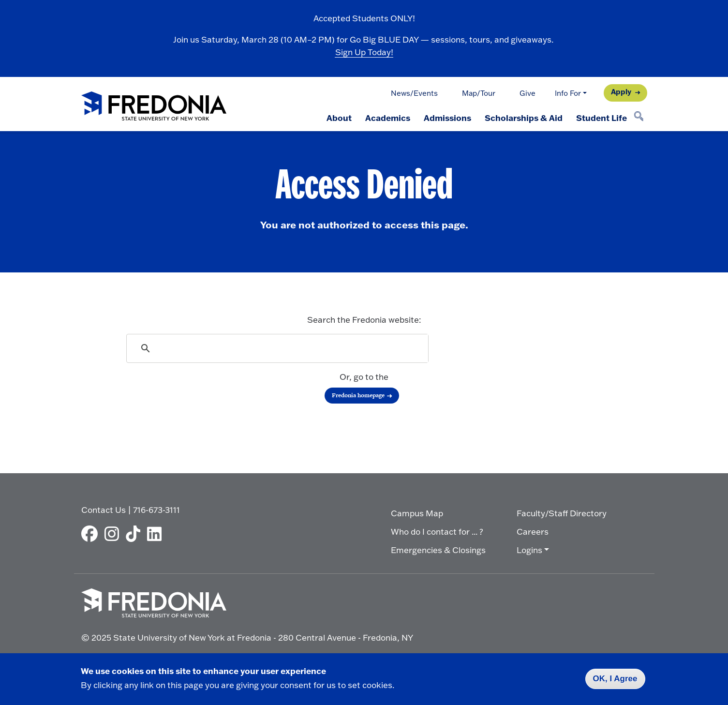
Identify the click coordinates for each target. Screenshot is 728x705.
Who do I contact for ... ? (437, 532)
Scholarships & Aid (524, 118)
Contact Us (104, 510)
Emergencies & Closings (438, 550)
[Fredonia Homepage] (154, 107)
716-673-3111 (156, 510)
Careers (533, 532)
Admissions (447, 118)
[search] (278, 348)
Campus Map (417, 513)
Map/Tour (479, 93)
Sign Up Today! (364, 52)
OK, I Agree (615, 679)
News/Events (414, 93)
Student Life (602, 118)
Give (527, 93)
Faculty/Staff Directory (562, 513)
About (339, 118)
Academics (388, 118)
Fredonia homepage (358, 395)
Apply (621, 92)
